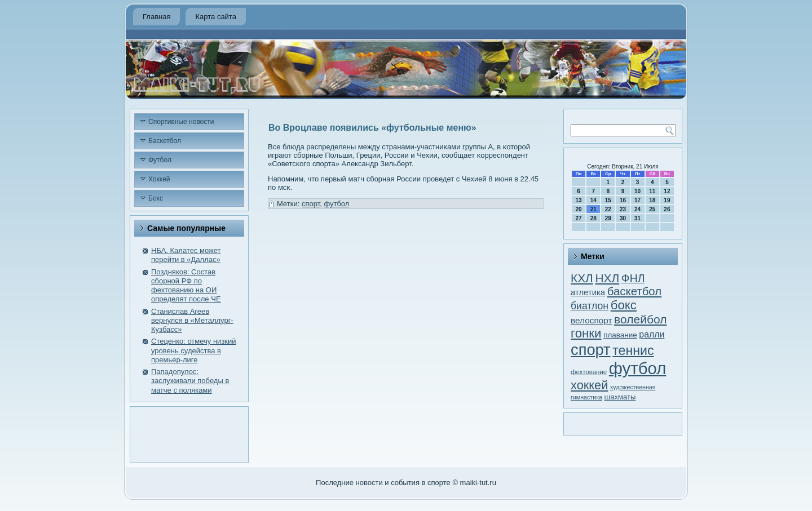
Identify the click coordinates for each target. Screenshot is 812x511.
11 (652, 191)
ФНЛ (633, 278)
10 (637, 191)
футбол (336, 204)
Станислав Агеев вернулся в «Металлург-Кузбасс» (192, 321)
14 (593, 200)
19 (667, 200)
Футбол (160, 160)
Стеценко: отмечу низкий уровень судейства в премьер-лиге (194, 350)
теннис (633, 350)
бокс (624, 305)
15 (608, 200)
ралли (652, 334)
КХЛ (582, 278)
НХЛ (607, 278)
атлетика (588, 292)
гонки (586, 333)
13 (579, 200)
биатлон (590, 306)
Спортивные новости (181, 122)
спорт (311, 204)
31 (637, 218)
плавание (620, 335)
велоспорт (591, 320)
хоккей (589, 385)
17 (637, 200)
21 (593, 209)
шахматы (620, 397)
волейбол (640, 319)
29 (608, 218)
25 (652, 209)
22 (608, 209)
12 (667, 191)
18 (652, 200)
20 (579, 209)
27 (579, 218)
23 (623, 209)
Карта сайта (215, 17)
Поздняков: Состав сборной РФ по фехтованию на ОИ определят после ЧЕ (186, 286)
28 (593, 218)
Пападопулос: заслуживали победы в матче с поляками (190, 381)
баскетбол (634, 291)
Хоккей (159, 179)
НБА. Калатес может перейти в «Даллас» (186, 255)
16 (623, 200)
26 (667, 209)
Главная (156, 17)
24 (637, 209)
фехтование (589, 372)
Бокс (156, 198)
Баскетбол (165, 141)
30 (623, 218)
